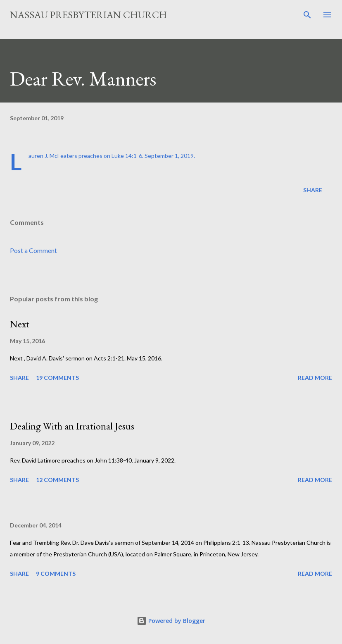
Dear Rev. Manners (83, 79)
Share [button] (313, 190)
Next (20, 324)
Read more (315, 378)
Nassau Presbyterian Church (88, 15)
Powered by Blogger (171, 621)
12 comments (57, 480)
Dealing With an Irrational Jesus (72, 426)
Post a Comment (33, 250)
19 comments (57, 378)
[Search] (307, 15)
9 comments (56, 574)
